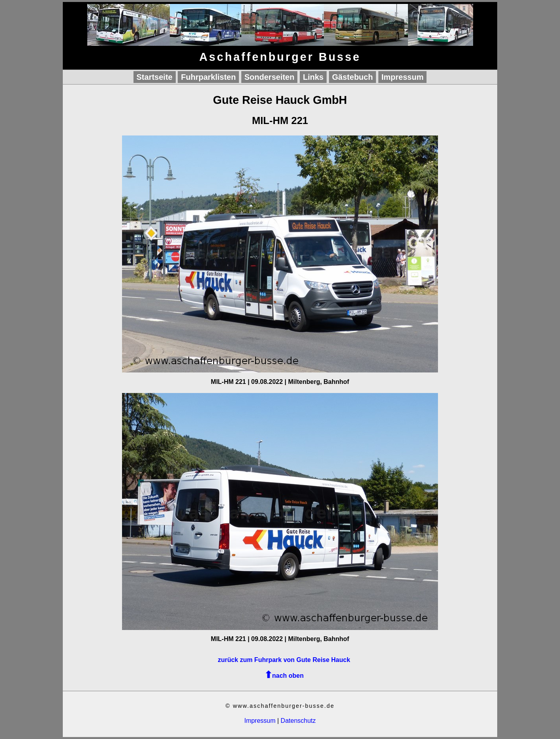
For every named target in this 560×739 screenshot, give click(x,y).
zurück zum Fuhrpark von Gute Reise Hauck (284, 660)
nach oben (288, 676)
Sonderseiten (270, 77)
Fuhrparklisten (208, 77)
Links (313, 77)
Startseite (155, 77)
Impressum (403, 77)
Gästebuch (352, 77)
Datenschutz (298, 721)
